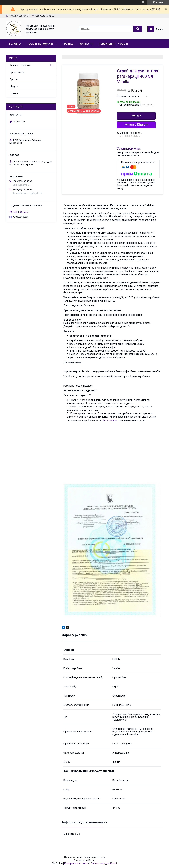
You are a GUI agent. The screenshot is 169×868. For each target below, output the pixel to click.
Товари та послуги (40, 44)
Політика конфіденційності (104, 863)
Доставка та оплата (23, 53)
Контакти (86, 44)
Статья (48, 53)
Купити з (136, 125)
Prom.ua (101, 857)
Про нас (68, 44)
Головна (15, 44)
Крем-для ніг (110, 420)
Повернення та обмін (113, 44)
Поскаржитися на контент (77, 863)
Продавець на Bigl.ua (84, 860)
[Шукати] (138, 29)
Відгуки (14, 86)
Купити (136, 116)
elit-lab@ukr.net (21, 212)
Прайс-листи (17, 72)
